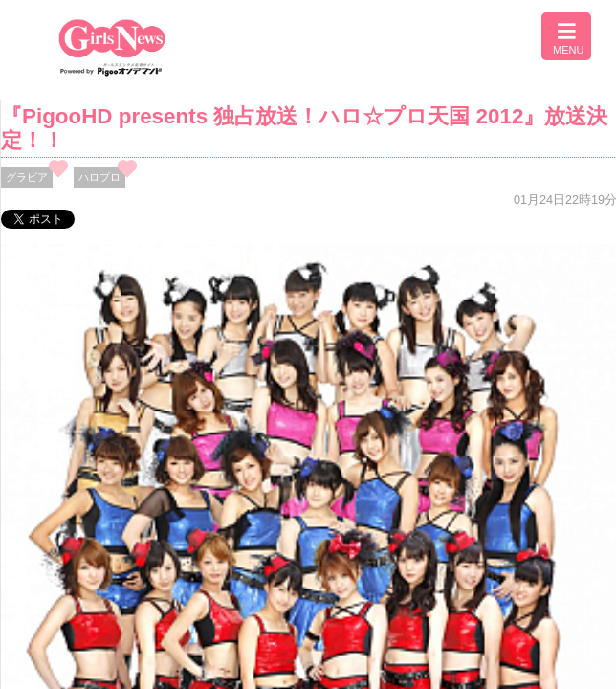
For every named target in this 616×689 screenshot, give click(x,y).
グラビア (27, 177)
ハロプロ (99, 177)
